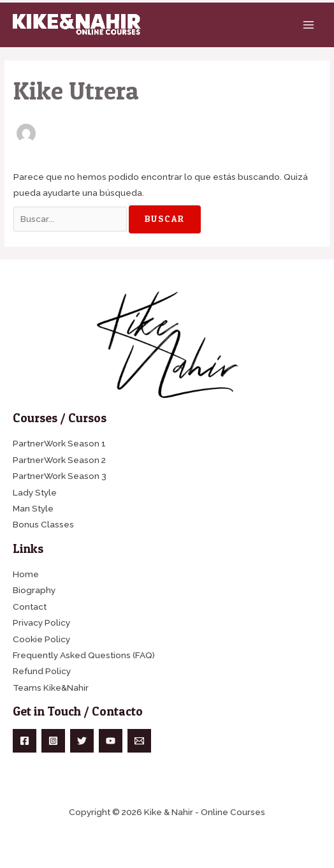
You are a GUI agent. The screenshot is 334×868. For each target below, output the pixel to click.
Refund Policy (42, 671)
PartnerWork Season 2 (59, 460)
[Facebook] (25, 741)
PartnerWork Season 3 (60, 476)
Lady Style (35, 492)
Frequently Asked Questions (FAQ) (84, 655)
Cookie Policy (41, 639)
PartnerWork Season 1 (59, 443)
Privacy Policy (41, 622)
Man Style (33, 508)
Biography (34, 590)
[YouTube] (111, 741)
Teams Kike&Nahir (51, 688)
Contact (30, 607)
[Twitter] (82, 741)
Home (26, 574)
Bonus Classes (43, 524)
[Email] (139, 741)
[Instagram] (53, 741)
